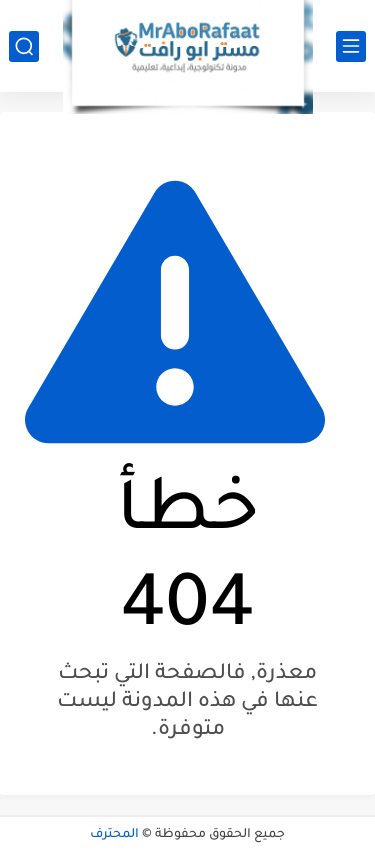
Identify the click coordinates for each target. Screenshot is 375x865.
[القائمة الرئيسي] (351, 46)
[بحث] (24, 46)
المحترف (114, 835)
